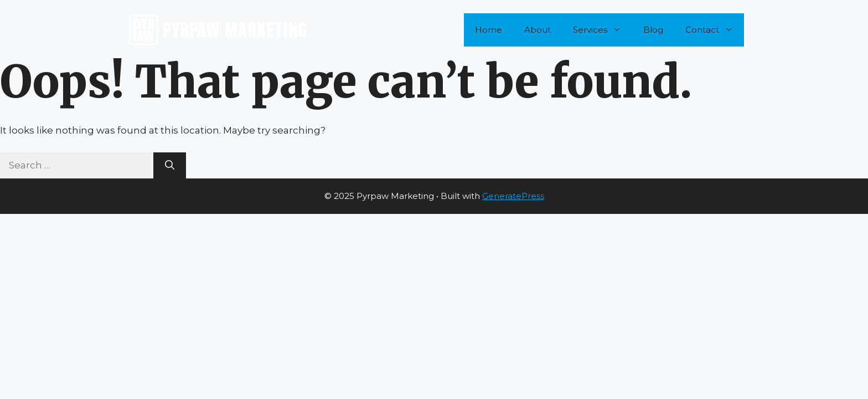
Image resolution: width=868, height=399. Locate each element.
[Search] (170, 166)
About (538, 30)
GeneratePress (513, 196)
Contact (715, 30)
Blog (653, 30)
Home (489, 30)
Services (603, 30)
